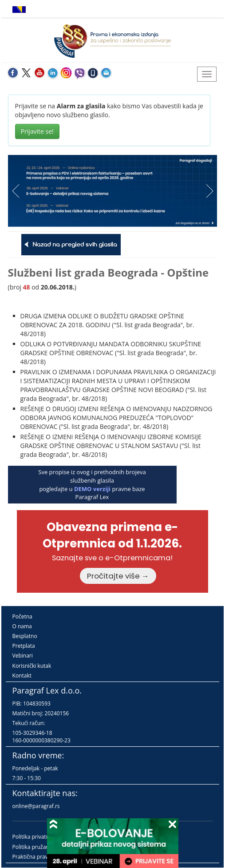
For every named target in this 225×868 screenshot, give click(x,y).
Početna (22, 616)
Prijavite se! (37, 131)
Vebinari (23, 656)
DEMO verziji (92, 489)
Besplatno (25, 636)
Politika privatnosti (36, 837)
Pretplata (24, 646)
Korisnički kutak (32, 666)
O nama (22, 626)
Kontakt (22, 676)
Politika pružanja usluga (42, 847)
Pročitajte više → (118, 576)
